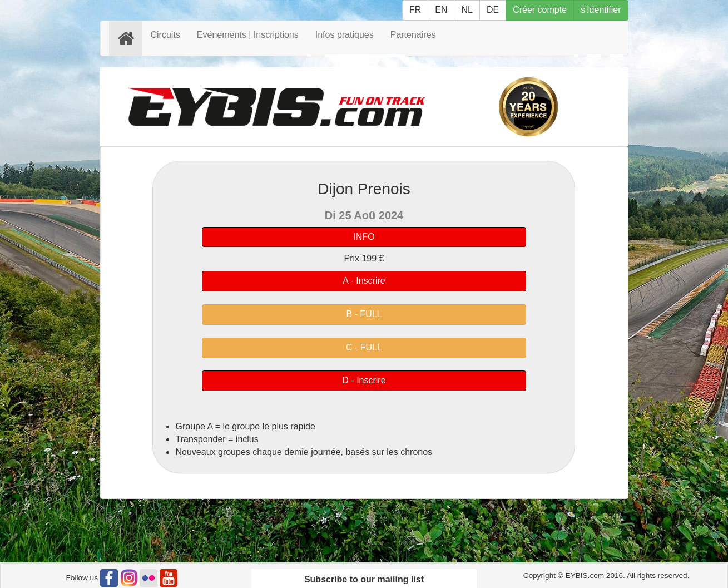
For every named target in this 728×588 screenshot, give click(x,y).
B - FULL (364, 314)
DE (493, 10)
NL (467, 10)
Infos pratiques (345, 35)
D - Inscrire (364, 380)
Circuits (165, 35)
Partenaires (413, 35)
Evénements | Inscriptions (248, 35)
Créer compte (540, 10)
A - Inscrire (364, 281)
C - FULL (364, 347)
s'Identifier (601, 10)
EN (441, 10)
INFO (364, 237)
